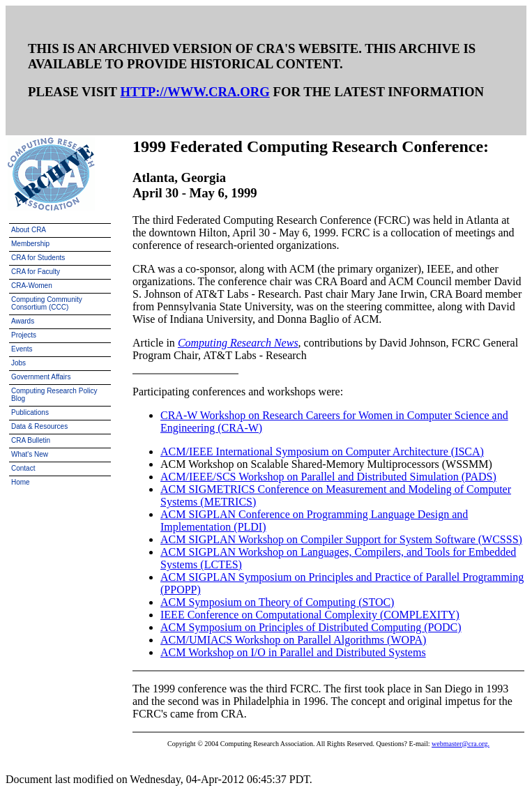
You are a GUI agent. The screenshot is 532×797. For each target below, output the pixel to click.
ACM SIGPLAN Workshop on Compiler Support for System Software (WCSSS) (341, 539)
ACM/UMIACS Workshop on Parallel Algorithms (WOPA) (293, 640)
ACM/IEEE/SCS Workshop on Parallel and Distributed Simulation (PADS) (328, 477)
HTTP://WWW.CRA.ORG (195, 92)
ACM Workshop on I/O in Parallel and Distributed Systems (293, 652)
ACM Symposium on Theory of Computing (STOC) (277, 602)
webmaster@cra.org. (461, 744)
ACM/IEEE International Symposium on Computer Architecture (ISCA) (322, 451)
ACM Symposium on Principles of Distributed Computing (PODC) (311, 627)
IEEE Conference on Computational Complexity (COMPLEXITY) (310, 615)
